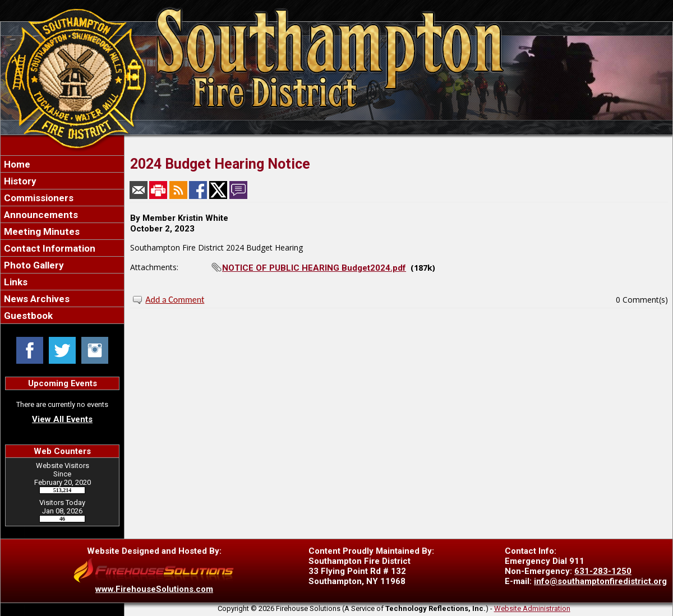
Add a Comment (175, 300)
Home (16, 164)
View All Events (62, 419)
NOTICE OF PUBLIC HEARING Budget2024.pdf (314, 268)
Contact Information (49, 248)
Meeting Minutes (41, 231)
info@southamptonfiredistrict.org (600, 581)
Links (15, 282)
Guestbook (27, 316)
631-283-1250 (603, 571)
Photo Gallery (33, 265)
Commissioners (38, 198)
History (19, 181)
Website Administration (532, 608)
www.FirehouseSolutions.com (154, 589)
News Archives (36, 299)
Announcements (40, 215)
